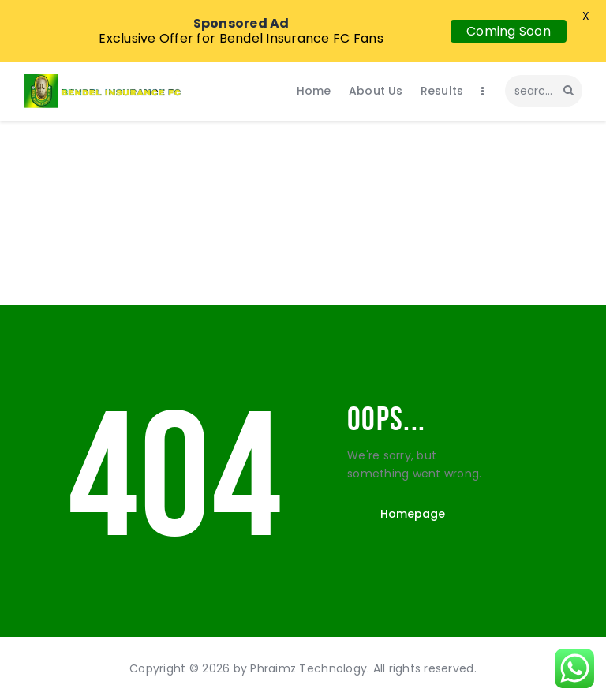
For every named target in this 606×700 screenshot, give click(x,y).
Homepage (413, 514)
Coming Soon (509, 31)
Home (261, 259)
